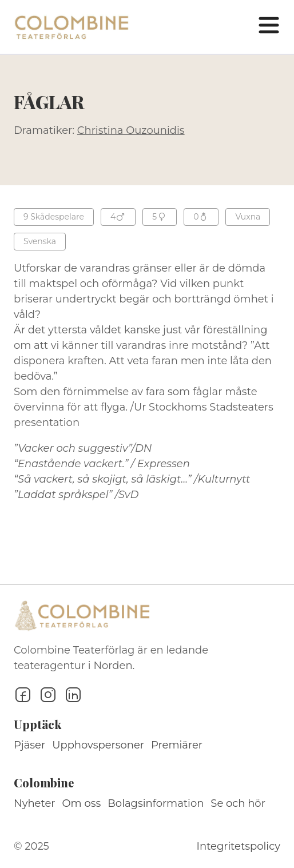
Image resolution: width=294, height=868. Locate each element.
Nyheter (35, 803)
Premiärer (177, 745)
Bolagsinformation (156, 803)
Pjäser (29, 745)
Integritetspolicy (239, 846)
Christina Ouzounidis (131, 130)
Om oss (82, 803)
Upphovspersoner (98, 745)
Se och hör (238, 803)
